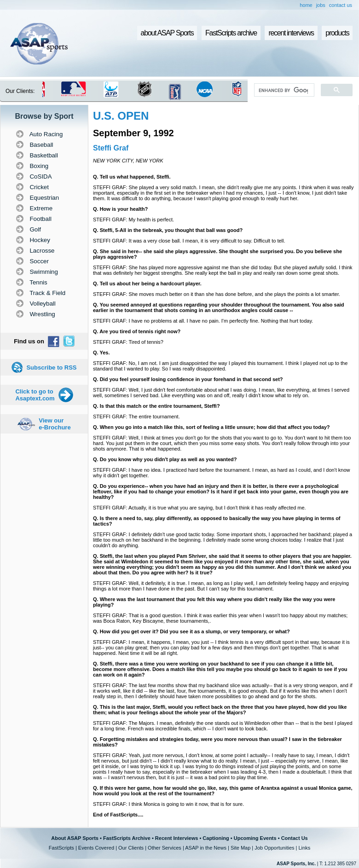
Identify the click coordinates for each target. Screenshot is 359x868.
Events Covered (96, 848)
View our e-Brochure (55, 424)
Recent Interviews (177, 838)
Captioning (216, 838)
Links (304, 848)
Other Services (165, 848)
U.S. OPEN (121, 116)
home (306, 5)
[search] (283, 90)
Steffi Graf (111, 148)
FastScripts (61, 848)
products (337, 33)
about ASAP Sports (167, 33)
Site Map (240, 848)
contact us (341, 5)
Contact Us (295, 838)
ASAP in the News (206, 848)
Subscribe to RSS (51, 367)
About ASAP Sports (75, 838)
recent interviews (291, 33)
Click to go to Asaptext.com (35, 395)
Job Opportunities (274, 848)
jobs (321, 5)
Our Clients (131, 848)
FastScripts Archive (127, 838)
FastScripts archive (231, 33)
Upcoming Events (255, 838)
